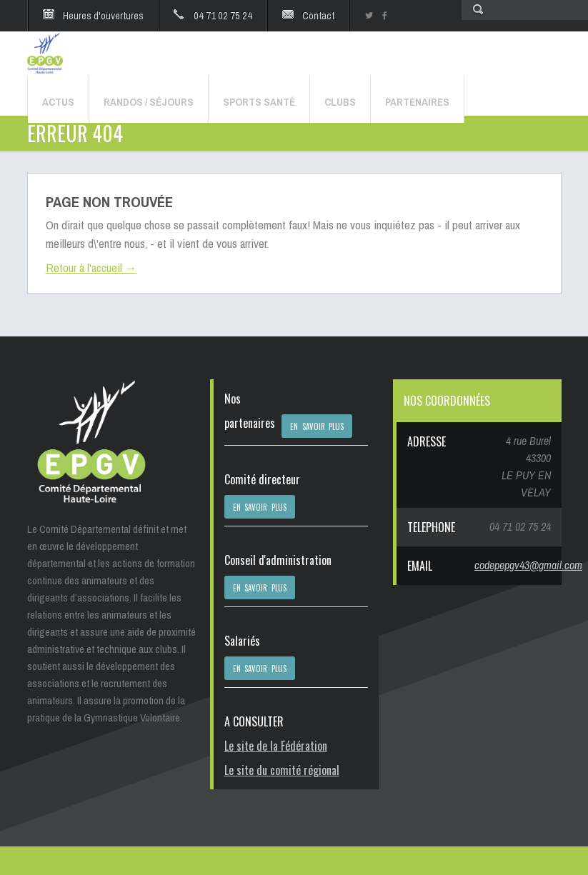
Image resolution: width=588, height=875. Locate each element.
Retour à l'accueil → (91, 267)
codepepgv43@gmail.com (528, 565)
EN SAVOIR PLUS (317, 426)
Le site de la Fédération (276, 746)
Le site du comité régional (282, 770)
